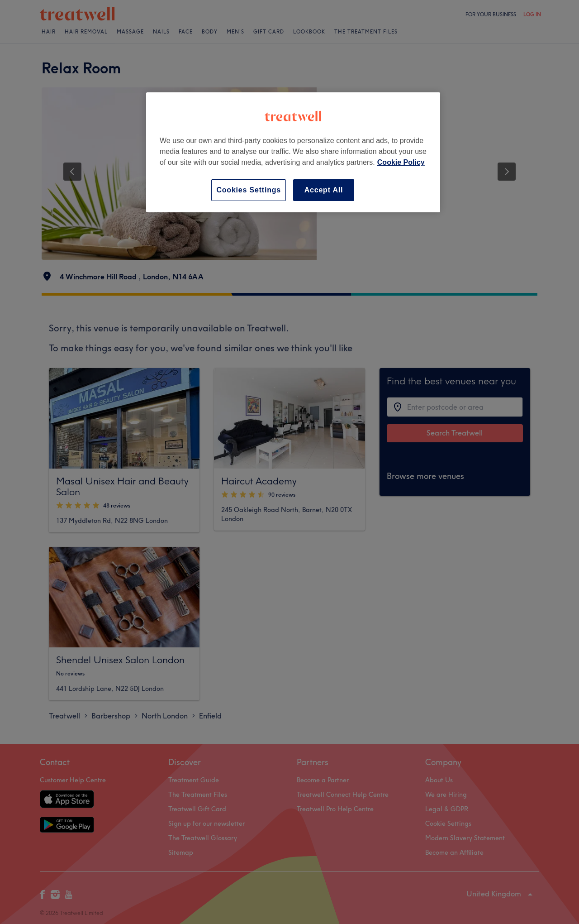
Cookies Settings (249, 190)
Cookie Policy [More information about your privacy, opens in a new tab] (401, 162)
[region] (293, 152)
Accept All (324, 190)
